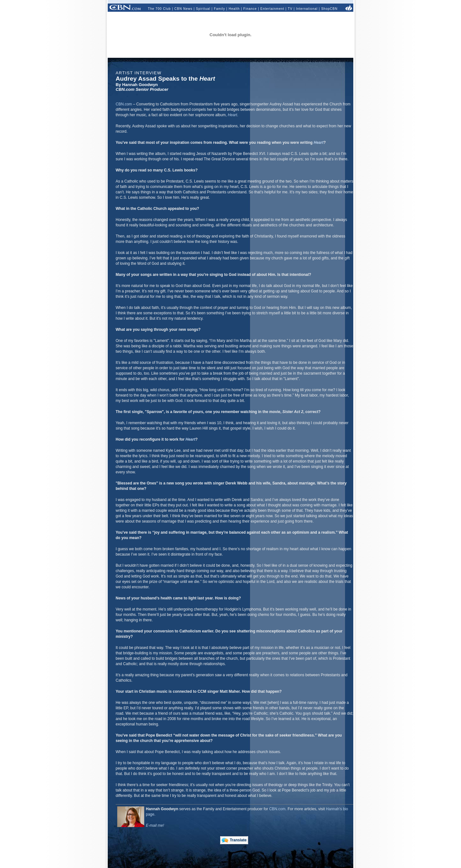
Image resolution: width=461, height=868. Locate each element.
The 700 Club (159, 9)
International (307, 9)
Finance (250, 9)
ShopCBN (329, 9)
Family (219, 9)
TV (290, 9)
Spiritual (203, 9)
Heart (232, 115)
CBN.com (124, 104)
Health (234, 9)
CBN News (183, 9)
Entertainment (272, 9)
